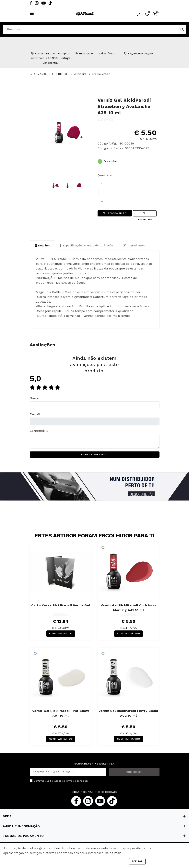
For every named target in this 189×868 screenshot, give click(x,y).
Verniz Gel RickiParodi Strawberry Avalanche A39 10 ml (124, 106)
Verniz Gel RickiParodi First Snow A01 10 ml (61, 713)
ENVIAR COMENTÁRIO (95, 455)
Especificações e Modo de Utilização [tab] (86, 245)
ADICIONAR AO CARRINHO (115, 214)
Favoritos (145, 214)
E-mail (35, 414)
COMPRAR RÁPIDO (61, 634)
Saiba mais (113, 853)
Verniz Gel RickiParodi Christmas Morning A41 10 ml (129, 608)
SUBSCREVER (134, 772)
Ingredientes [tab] (134, 245)
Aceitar (137, 861)
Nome (35, 398)
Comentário (39, 431)
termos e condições (77, 781)
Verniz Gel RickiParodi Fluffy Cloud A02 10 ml (128, 713)
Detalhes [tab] (42, 245)
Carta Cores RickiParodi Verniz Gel (61, 606)
